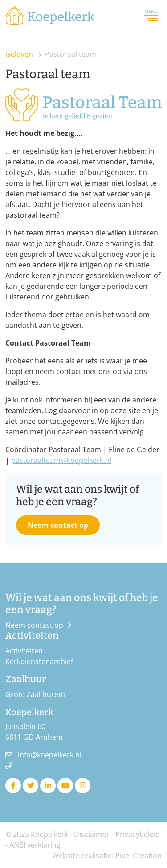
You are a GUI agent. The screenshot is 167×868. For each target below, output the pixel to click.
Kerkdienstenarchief (39, 661)
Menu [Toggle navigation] (151, 15)
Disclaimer (92, 834)
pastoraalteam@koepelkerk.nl (61, 460)
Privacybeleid (138, 834)
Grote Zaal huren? (36, 694)
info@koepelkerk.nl (50, 755)
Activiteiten (24, 651)
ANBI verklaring (35, 845)
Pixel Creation (138, 856)
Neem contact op (58, 525)
